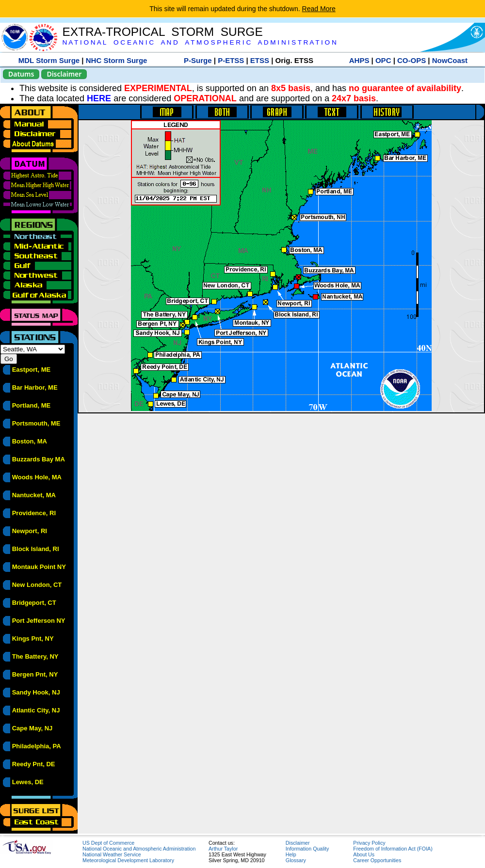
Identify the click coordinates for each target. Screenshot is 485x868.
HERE (99, 98)
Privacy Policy (369, 843)
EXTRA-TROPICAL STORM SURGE (162, 32)
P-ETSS (231, 60)
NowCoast (450, 60)
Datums (21, 74)
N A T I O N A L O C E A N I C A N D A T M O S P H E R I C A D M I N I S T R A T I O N (199, 42)
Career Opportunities (377, 860)
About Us (364, 854)
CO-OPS (412, 60)
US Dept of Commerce (108, 843)
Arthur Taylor (223, 849)
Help (291, 854)
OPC (383, 60)
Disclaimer (64, 74)
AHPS (359, 60)
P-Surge (198, 60)
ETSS (260, 60)
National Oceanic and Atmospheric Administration (139, 849)
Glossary (296, 860)
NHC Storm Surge (117, 60)
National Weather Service (112, 854)
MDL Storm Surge (49, 60)
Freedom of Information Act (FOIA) (393, 849)
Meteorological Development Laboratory (128, 860)
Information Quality (307, 849)
